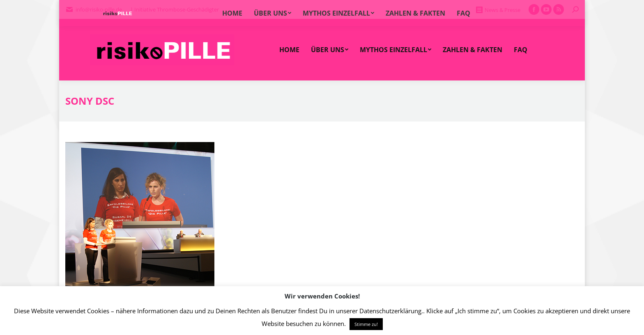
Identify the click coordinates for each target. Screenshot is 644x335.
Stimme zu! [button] (366, 324)
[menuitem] (289, 50)
